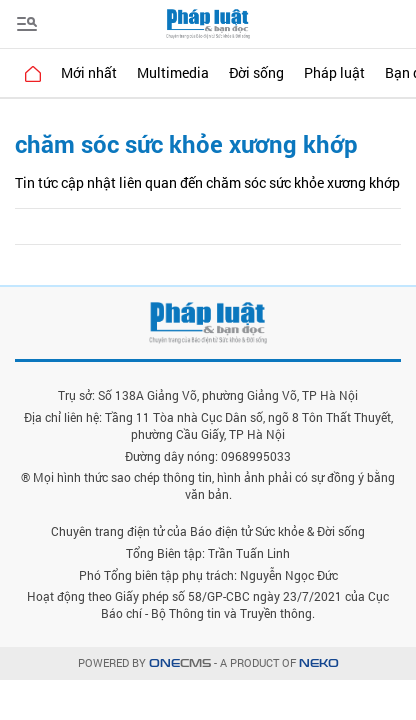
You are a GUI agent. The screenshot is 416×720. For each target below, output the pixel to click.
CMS (180, 663)
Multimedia (173, 72)
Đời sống (256, 72)
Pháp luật (334, 72)
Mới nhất (89, 72)
